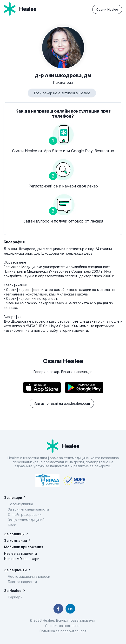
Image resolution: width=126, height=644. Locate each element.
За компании (16, 540)
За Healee (13, 591)
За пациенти (15, 570)
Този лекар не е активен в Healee (62, 93)
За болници (14, 534)
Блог (12, 525)
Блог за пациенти (22, 582)
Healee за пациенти (20, 553)
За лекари (13, 497)
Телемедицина (20, 504)
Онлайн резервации (25, 515)
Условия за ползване (63, 626)
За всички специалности (28, 509)
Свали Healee (107, 9)
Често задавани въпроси (29, 576)
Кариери (15, 597)
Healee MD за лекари (22, 559)
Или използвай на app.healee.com (62, 403)
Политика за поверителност (63, 631)
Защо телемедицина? (26, 520)
